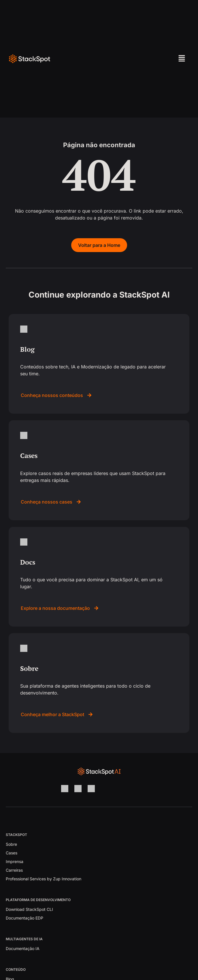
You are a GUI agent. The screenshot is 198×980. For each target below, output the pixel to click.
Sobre (11, 844)
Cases (12, 853)
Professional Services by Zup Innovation (44, 879)
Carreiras (14, 870)
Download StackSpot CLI (29, 909)
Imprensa (15, 861)
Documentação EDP (24, 918)
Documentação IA (23, 948)
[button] (163, 59)
